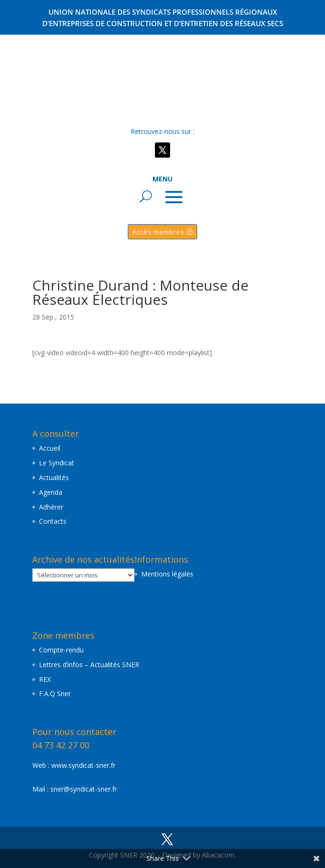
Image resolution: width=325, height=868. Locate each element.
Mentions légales (167, 574)
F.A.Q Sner (55, 693)
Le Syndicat (57, 463)
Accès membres (158, 232)
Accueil (50, 448)
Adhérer (51, 507)
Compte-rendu (61, 650)
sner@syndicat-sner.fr (84, 789)
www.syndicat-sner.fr (83, 765)
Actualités (54, 477)
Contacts (53, 521)
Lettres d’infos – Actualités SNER (89, 665)
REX (45, 679)
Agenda (51, 492)
